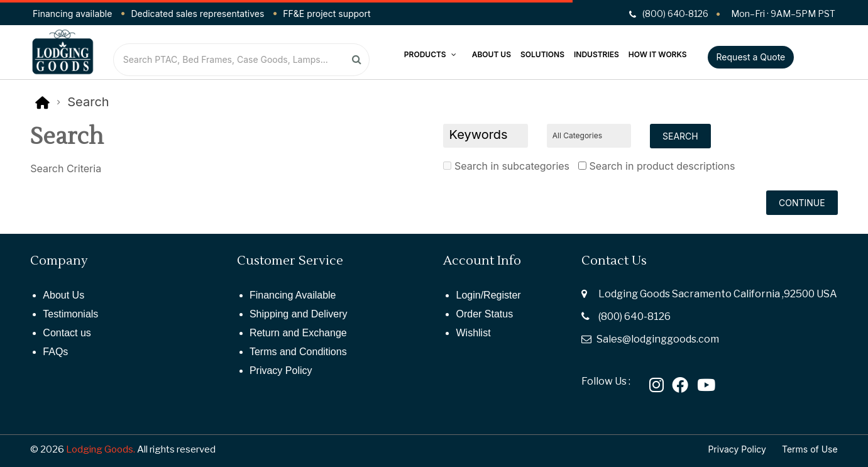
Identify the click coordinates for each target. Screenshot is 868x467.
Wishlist (473, 333)
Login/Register (488, 295)
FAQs (55, 352)
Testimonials (70, 314)
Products (430, 54)
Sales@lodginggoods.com (658, 339)
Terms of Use (810, 449)
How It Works (658, 54)
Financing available (72, 14)
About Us (492, 54)
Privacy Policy (281, 371)
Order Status (484, 314)
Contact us (67, 333)
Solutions (542, 54)
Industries (596, 54)
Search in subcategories (506, 166)
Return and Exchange (298, 333)
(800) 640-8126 (635, 316)
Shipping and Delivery (299, 314)
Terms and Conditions (298, 352)
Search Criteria (66, 168)
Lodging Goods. (101, 449)
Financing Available (293, 295)
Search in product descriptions (656, 166)
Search (88, 102)
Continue (802, 203)
